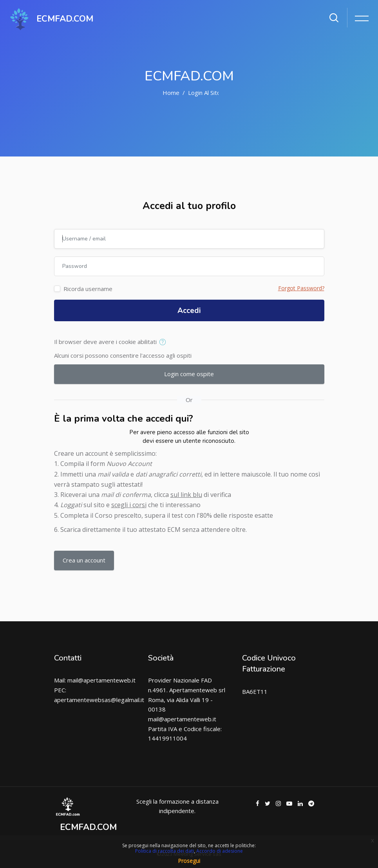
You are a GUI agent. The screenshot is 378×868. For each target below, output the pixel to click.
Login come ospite (189, 374)
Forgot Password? (301, 288)
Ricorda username (88, 289)
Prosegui (189, 861)
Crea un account (84, 560)
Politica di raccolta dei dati (165, 851)
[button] (164, 342)
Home (171, 93)
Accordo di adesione (220, 851)
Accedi (189, 311)
